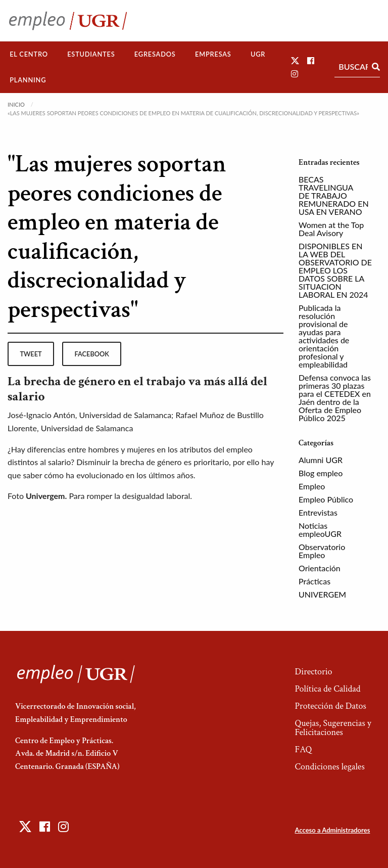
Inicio (16, 104)
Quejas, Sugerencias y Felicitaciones (333, 728)
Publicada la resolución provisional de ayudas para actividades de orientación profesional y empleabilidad (324, 336)
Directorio (313, 672)
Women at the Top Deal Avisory (331, 229)
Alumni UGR (321, 460)
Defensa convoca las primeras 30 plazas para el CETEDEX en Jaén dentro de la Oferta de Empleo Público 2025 (335, 398)
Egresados (155, 54)
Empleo (312, 486)
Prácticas (314, 581)
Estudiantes (91, 54)
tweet (31, 354)
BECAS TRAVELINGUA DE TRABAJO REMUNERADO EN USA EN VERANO (334, 195)
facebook (92, 354)
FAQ (303, 749)
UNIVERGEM (322, 594)
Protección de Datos (330, 706)
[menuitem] (29, 54)
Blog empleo (321, 473)
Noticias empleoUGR (320, 530)
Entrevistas (318, 512)
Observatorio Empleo (322, 551)
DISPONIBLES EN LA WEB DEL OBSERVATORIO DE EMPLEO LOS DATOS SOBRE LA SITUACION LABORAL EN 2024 (335, 270)
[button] (295, 60)
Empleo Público (326, 499)
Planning (28, 80)
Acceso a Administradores (332, 830)
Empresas (213, 54)
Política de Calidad (327, 689)
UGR (258, 54)
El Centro (29, 54)
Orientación (320, 568)
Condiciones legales (329, 767)
